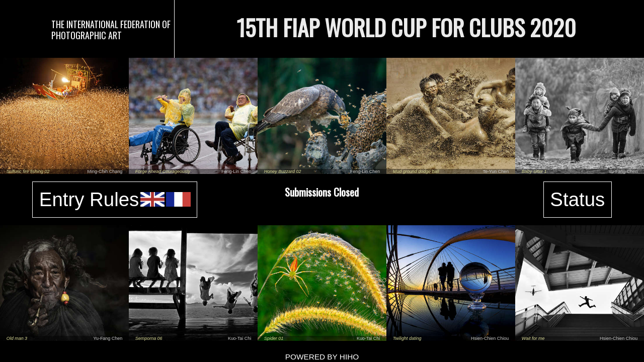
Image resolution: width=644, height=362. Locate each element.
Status (577, 199)
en (153, 199)
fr (178, 199)
